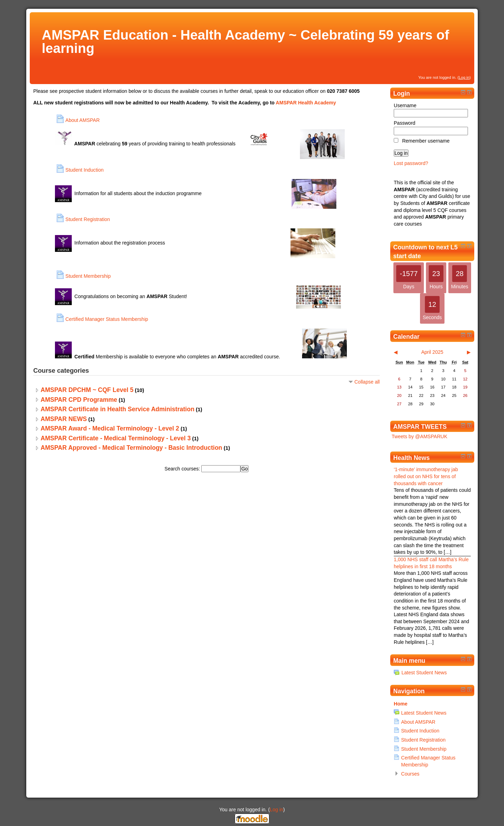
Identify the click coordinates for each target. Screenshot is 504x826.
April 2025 (432, 352)
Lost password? (411, 163)
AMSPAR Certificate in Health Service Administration (117, 409)
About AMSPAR (418, 722)
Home (401, 704)
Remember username (426, 141)
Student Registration (423, 740)
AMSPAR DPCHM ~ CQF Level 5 (87, 390)
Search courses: (183, 469)
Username (405, 105)
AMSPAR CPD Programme (79, 400)
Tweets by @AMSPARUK (419, 436)
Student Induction (420, 731)
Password (405, 123)
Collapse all (367, 382)
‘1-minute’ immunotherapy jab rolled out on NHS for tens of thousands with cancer (426, 476)
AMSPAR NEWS (64, 419)
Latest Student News (420, 673)
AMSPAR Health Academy (306, 103)
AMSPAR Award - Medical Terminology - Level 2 (110, 428)
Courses (410, 774)
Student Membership (424, 749)
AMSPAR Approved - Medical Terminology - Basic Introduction (131, 448)
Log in (464, 77)
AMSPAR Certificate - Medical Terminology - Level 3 (116, 438)
